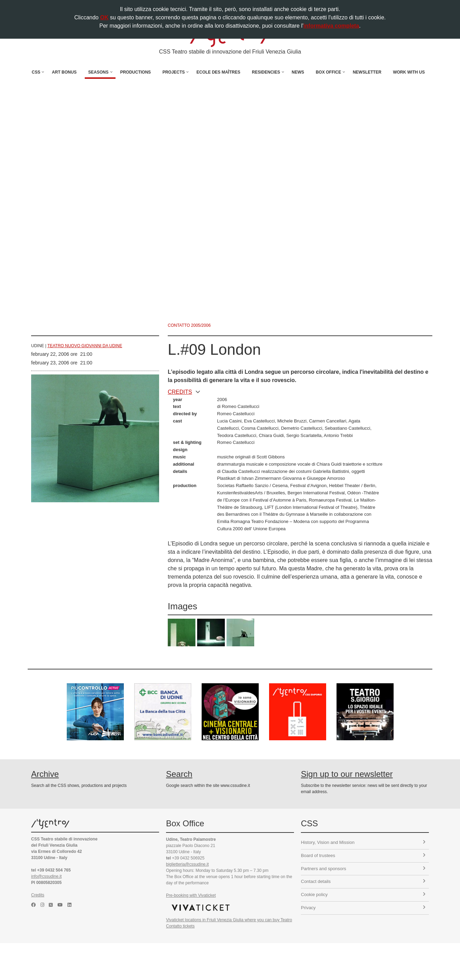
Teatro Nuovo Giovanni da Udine (85, 346)
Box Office (328, 72)
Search (179, 774)
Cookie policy (363, 895)
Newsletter (367, 72)
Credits (38, 895)
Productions (135, 72)
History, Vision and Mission (363, 842)
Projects (174, 72)
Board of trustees (363, 855)
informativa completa (331, 26)
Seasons (98, 72)
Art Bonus (64, 72)
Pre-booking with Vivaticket (191, 895)
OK (104, 17)
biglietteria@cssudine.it (187, 864)
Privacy (363, 908)
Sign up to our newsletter (347, 774)
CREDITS (184, 392)
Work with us (409, 72)
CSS (36, 72)
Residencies (266, 72)
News (298, 72)
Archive (45, 774)
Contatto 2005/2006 (189, 325)
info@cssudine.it (46, 876)
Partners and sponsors (363, 869)
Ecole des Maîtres (218, 72)
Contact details (363, 881)
